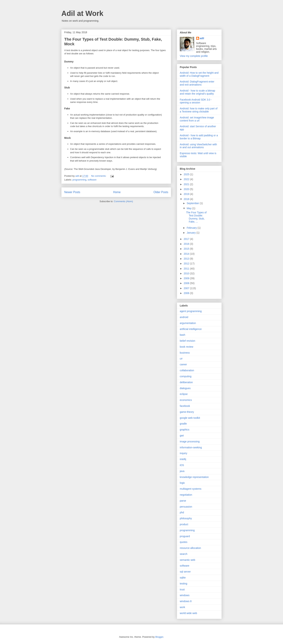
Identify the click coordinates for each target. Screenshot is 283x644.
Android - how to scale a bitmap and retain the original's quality (197, 92)
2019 (187, 194)
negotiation (186, 495)
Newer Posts (72, 192)
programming (80, 180)
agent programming (191, 311)
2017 (187, 239)
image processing (190, 441)
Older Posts (161, 192)
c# (181, 359)
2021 (187, 184)
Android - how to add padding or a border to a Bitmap (199, 137)
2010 (187, 273)
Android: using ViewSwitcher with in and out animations (198, 146)
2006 (187, 293)
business (185, 353)
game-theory (187, 412)
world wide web (188, 613)
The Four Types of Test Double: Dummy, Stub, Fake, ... (196, 217)
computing (186, 376)
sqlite (183, 578)
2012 (187, 264)
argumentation (188, 323)
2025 (187, 174)
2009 (187, 278)
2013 (187, 259)
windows (185, 595)
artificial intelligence (191, 329)
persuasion (186, 507)
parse (183, 501)
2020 (187, 189)
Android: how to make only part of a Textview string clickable (199, 110)
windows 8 (186, 601)
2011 (187, 269)
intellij (183, 459)
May (189, 208)
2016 (187, 244)
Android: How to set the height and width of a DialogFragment (199, 74)
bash (182, 335)
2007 (187, 288)
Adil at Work (82, 13)
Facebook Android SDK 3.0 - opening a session (196, 101)
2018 (187, 199)
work (182, 607)
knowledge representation (194, 477)
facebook (185, 406)
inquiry (183, 453)
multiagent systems (191, 489)
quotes (184, 542)
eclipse (184, 394)
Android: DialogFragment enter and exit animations (197, 83)
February (192, 228)
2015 (187, 249)
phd (182, 512)
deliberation (186, 382)
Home (117, 192)
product (184, 524)
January (191, 233)
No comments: (99, 176)
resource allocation (190, 548)
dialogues (185, 388)
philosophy (186, 518)
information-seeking (191, 447)
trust (182, 589)
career (183, 364)
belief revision (188, 341)
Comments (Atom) (123, 201)
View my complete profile (194, 56)
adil (202, 38)
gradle (183, 424)
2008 (187, 283)
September (193, 203)
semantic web (188, 560)
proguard (185, 536)
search (184, 554)
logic (182, 483)
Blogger (159, 637)
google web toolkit (190, 418)
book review (187, 347)
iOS (182, 465)
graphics (185, 430)
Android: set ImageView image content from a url (197, 119)
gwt (182, 436)
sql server (185, 572)
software (92, 180)
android (184, 317)
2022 (187, 179)
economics (186, 400)
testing (183, 584)
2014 (187, 254)
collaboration (187, 370)
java (182, 471)
